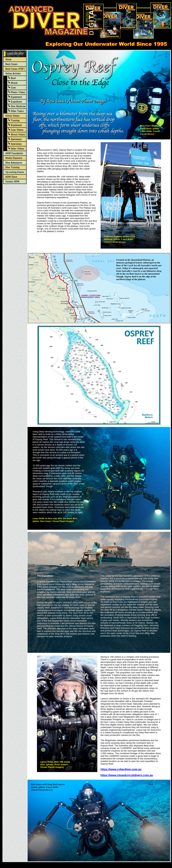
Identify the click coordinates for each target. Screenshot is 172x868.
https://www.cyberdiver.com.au (121, 769)
